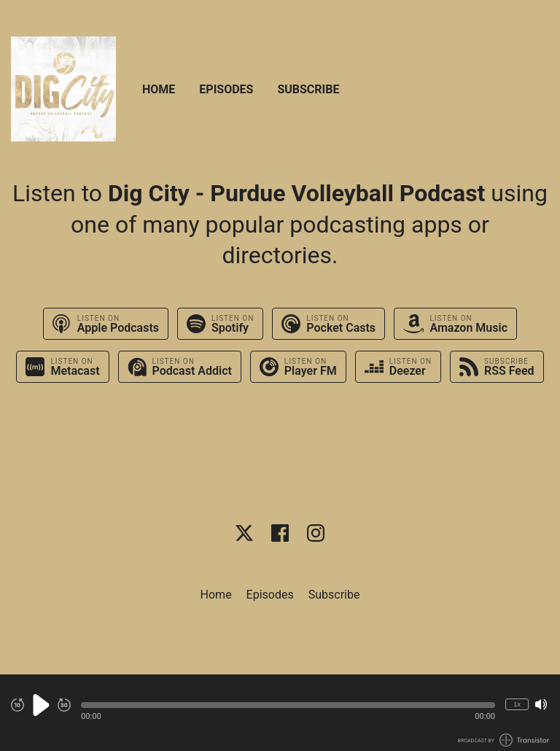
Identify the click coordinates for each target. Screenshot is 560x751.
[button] (288, 705)
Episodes (226, 89)
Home (159, 89)
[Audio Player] (280, 713)
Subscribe (308, 89)
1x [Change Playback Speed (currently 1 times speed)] (517, 704)
